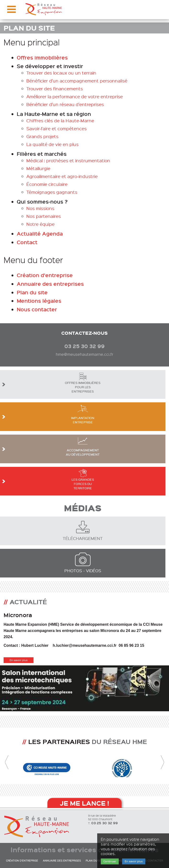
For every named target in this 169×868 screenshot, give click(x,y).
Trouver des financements (55, 89)
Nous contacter (37, 309)
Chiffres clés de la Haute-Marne (60, 121)
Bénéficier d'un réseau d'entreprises (65, 104)
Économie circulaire (47, 184)
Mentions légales (39, 301)
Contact (27, 242)
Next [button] (162, 762)
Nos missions (40, 208)
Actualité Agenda (40, 234)
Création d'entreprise (45, 275)
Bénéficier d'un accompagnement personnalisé (77, 81)
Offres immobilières (42, 57)
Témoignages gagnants (52, 192)
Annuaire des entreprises (50, 284)
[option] (84, 652)
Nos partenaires (44, 216)
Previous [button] (7, 762)
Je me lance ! (84, 803)
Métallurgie (38, 168)
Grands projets (42, 136)
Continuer (110, 861)
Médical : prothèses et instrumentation (68, 160)
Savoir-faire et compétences (56, 128)
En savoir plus (19, 660)
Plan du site (32, 292)
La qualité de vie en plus (52, 144)
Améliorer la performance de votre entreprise (75, 96)
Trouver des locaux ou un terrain (61, 73)
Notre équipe (40, 224)
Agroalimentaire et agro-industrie (62, 176)
